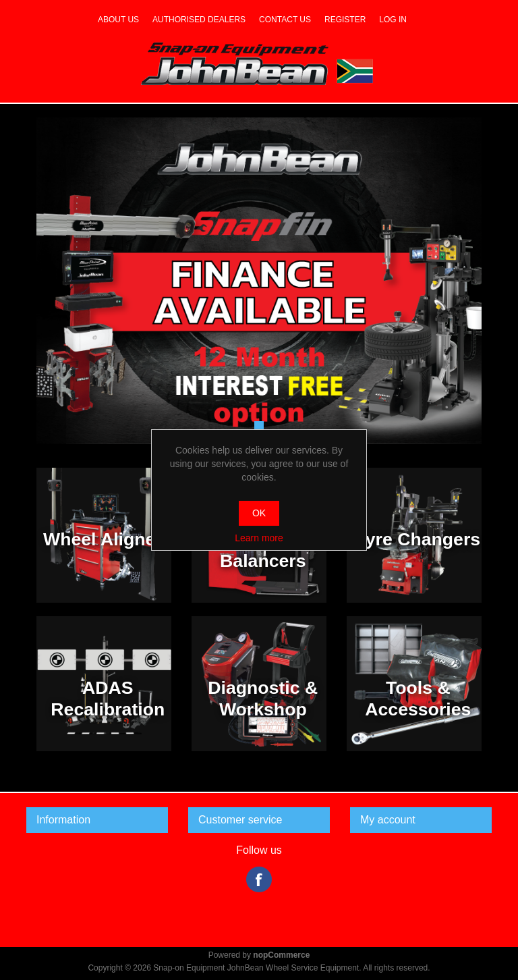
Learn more (259, 538)
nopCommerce (281, 955)
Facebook (259, 879)
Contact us (285, 20)
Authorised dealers (199, 20)
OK (259, 513)
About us (118, 20)
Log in (393, 20)
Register (345, 20)
